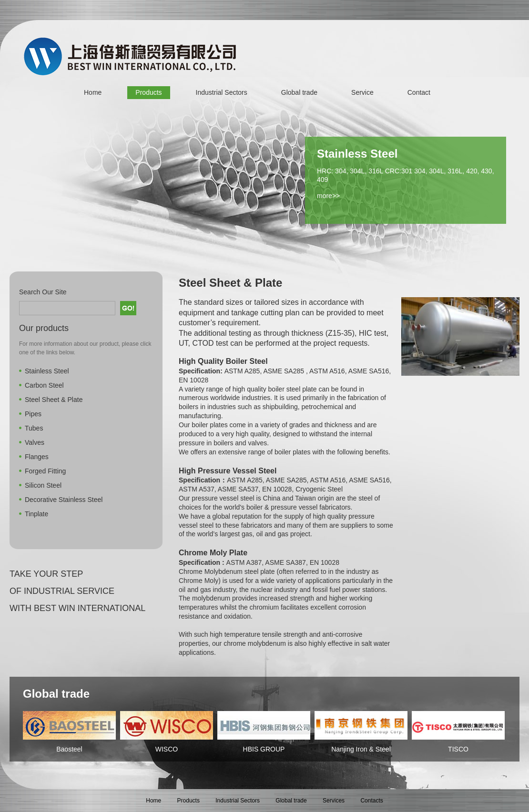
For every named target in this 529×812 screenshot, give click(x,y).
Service (362, 92)
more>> (328, 196)
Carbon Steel (44, 385)
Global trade (299, 92)
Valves (35, 442)
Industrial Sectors (222, 92)
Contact (419, 92)
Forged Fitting (45, 471)
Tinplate (36, 514)
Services (334, 801)
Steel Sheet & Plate (54, 400)
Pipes (33, 414)
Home (93, 92)
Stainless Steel (47, 371)
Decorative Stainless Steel (64, 500)
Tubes (34, 428)
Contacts (371, 801)
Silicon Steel (43, 485)
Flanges (37, 457)
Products (148, 92)
